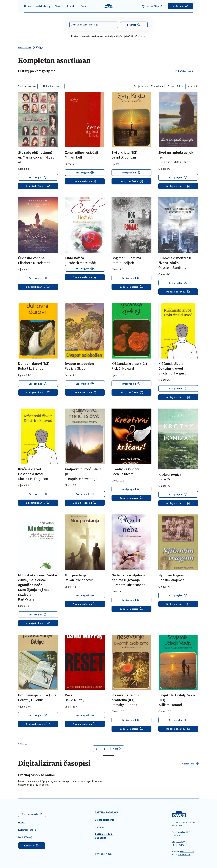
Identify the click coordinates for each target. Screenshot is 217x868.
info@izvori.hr (184, 854)
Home (28, 6)
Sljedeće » (26, 744)
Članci (58, 6)
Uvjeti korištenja (105, 820)
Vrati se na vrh (32, 814)
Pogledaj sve (190, 764)
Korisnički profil (153, 6)
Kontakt (71, 6)
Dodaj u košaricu (38, 186)
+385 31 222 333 (187, 851)
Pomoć (85, 6)
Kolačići (99, 827)
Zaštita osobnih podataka (104, 836)
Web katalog (43, 6)
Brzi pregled (36, 177)
